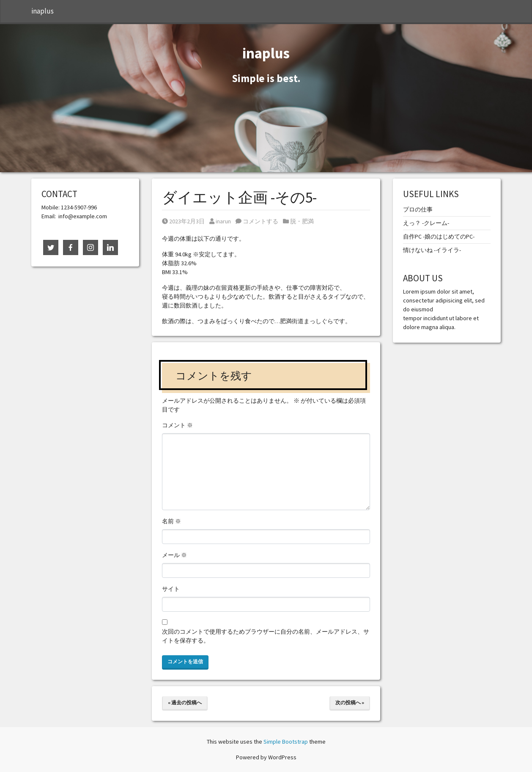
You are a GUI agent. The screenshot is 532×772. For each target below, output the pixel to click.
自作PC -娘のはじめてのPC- (439, 236)
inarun (220, 221)
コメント (177, 425)
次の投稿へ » (350, 702)
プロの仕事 (418, 209)
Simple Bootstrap (286, 742)
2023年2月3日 (183, 221)
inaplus (43, 11)
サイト (171, 589)
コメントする (257, 221)
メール (174, 555)
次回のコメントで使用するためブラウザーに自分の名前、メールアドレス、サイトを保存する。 (266, 636)
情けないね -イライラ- (432, 250)
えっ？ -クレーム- (426, 223)
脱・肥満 (302, 221)
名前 (171, 521)
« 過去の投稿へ (185, 702)
